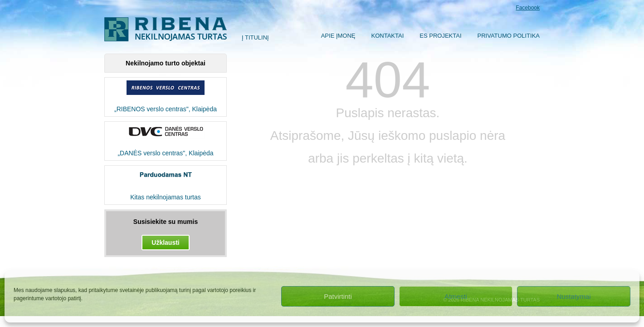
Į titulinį (255, 37)
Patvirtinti (338, 296)
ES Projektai (440, 36)
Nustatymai (573, 296)
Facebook (528, 8)
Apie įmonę (338, 36)
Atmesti (456, 296)
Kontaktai (388, 36)
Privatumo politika (509, 36)
